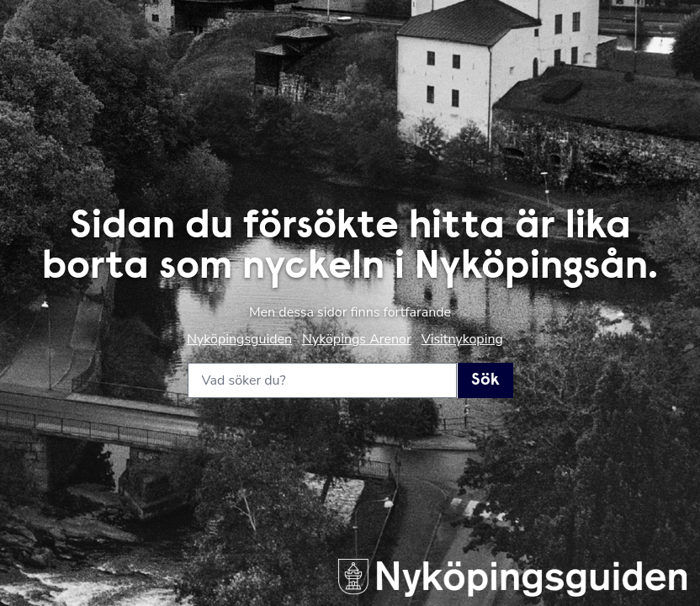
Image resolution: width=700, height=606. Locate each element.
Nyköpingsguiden (239, 339)
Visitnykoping (462, 339)
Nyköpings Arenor (357, 339)
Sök (485, 380)
